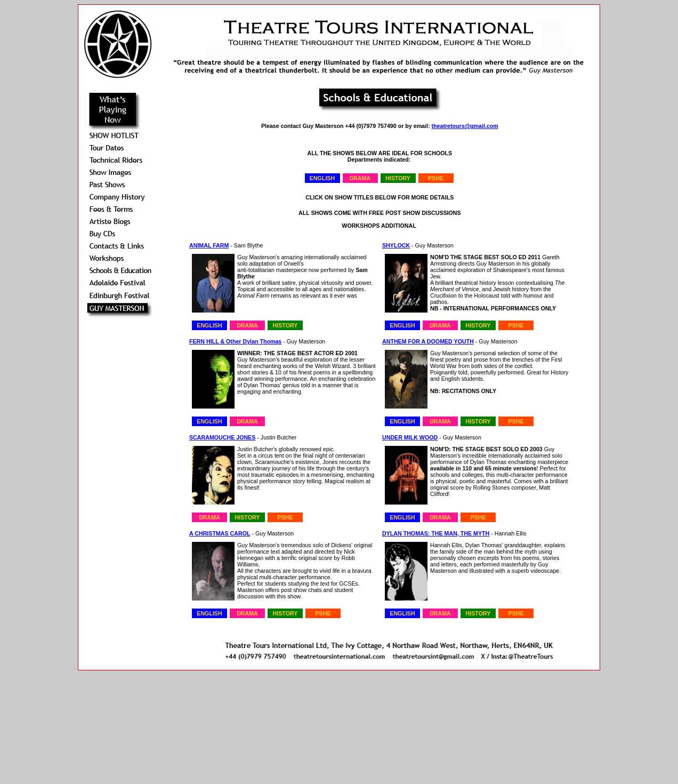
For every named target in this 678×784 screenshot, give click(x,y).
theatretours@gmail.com (465, 126)
